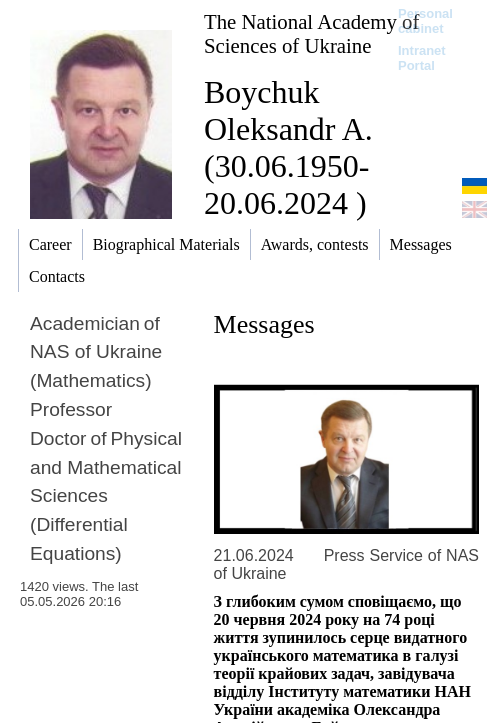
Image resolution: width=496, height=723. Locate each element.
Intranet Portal (422, 58)
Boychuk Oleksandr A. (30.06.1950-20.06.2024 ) (288, 147)
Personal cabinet (425, 21)
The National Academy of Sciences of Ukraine (311, 33)
